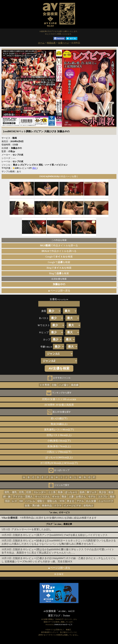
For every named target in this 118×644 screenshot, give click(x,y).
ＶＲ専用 (45, 385)
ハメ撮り (64, 385)
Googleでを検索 (59, 257)
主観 (54, 385)
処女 (111, 492)
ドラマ (58, 506)
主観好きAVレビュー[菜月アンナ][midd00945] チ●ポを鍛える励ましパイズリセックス (60, 535)
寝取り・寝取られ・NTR (51, 501)
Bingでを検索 (59, 268)
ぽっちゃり (71, 492)
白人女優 (91, 501)
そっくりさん (42, 497)
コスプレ (103, 497)
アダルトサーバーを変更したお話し (31, 529)
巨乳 (22, 492)
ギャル (56, 497)
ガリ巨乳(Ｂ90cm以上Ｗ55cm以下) (59, 463)
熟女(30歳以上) (59, 424)
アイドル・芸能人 (23, 497)
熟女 (64, 497)
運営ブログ (54, 616)
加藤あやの (59, 284)
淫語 (7, 501)
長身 (60, 492)
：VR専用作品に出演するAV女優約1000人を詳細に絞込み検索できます (49, 518)
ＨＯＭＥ (59, 574)
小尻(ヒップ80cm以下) (59, 452)
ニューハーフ (106, 501)
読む (35, 168)
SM (21, 501)
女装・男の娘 (32, 506)
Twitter (66, 616)
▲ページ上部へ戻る (59, 291)
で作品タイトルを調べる (59, 245)
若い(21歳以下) (59, 418)
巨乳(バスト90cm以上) (59, 435)
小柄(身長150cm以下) (59, 441)
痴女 (112, 497)
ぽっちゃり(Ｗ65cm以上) (59, 457)
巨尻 (29, 492)
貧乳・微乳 (11, 492)
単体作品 (47, 506)
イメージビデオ (72, 506)
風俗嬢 (75, 385)
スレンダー (40, 492)
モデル (92, 497)
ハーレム (30, 501)
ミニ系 (52, 492)
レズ (14, 501)
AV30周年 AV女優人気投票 (59, 405)
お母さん (81, 497)
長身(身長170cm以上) (59, 446)
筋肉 (82, 492)
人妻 (71, 497)
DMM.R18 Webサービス (63, 624)
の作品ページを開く (59, 176)
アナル (80, 501)
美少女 (103, 492)
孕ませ (71, 501)
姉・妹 (7, 497)
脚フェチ (92, 492)
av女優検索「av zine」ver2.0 (59, 611)
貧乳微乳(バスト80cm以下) (59, 430)
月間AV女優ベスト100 (59, 399)
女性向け (88, 506)
